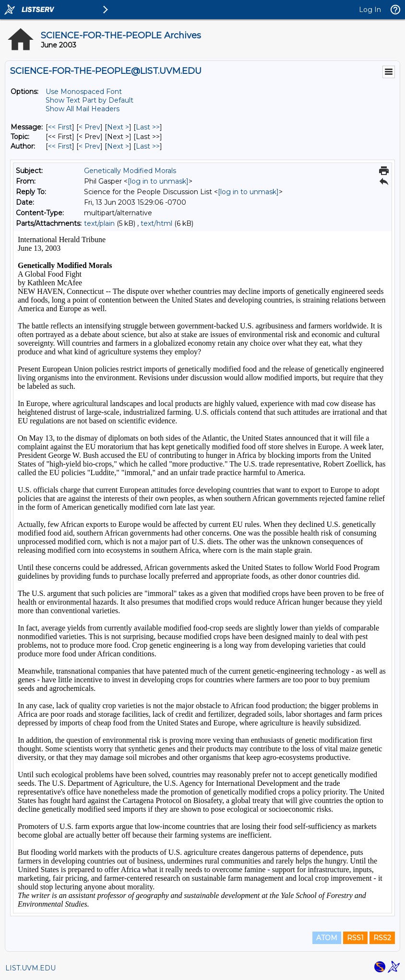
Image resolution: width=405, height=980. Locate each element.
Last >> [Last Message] (148, 127)
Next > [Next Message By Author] (118, 146)
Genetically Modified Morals (130, 171)
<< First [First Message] (60, 127)
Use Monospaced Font (84, 92)
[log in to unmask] (158, 181)
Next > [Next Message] (118, 127)
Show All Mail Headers (83, 109)
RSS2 (382, 938)
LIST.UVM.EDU (30, 968)
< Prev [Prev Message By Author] (89, 146)
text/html (156, 223)
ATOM (327, 938)
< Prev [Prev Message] (89, 127)
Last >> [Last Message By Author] (148, 146)
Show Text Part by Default (89, 100)
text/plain (99, 223)
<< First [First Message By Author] (60, 146)
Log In (370, 10)
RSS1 (355, 938)
